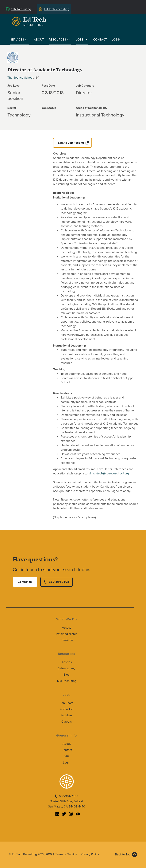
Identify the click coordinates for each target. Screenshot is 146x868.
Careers (67, 722)
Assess (67, 628)
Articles (67, 662)
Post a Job (67, 709)
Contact (100, 40)
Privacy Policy (90, 854)
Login (116, 40)
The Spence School (20, 78)
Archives (67, 715)
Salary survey (67, 668)
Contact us (25, 582)
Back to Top (123, 854)
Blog (67, 675)
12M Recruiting (21, 9)
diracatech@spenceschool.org (109, 473)
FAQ (67, 756)
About (39, 40)
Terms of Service (66, 854)
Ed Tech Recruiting (57, 9)
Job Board (67, 703)
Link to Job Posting (71, 143)
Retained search (67, 634)
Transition (67, 640)
